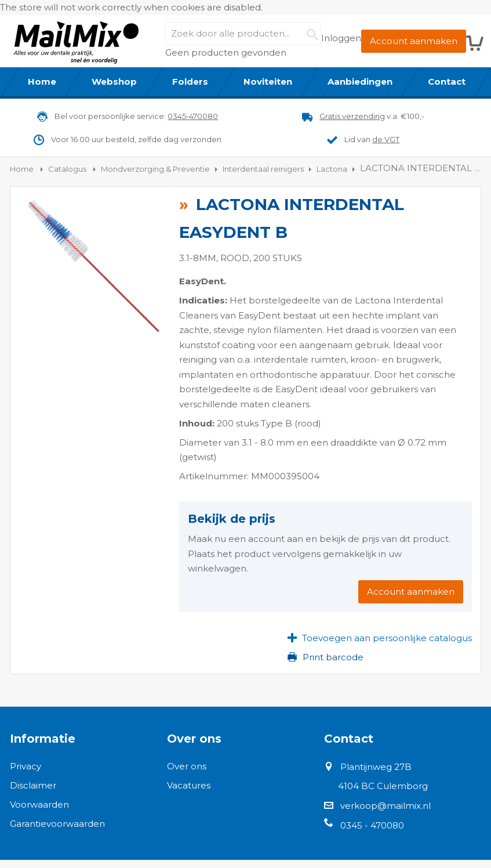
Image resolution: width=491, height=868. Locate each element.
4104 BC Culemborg (383, 786)
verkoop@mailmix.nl (385, 806)
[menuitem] (42, 82)
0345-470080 (193, 116)
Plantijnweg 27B (376, 767)
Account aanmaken (414, 41)
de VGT (386, 139)
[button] (380, 638)
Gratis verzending (352, 116)
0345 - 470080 (372, 825)
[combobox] (243, 34)
